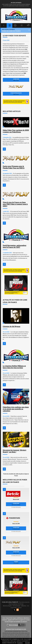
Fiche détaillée (16, 507)
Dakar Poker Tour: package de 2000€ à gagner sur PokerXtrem (16, 131)
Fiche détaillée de (16, 94)
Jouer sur (16, 80)
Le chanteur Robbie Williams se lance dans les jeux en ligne (14, 367)
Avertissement (16, 606)
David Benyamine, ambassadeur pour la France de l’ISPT (15, 246)
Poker (16, 562)
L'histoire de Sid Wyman (12, 326)
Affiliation (24, 606)
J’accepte (27, 643)
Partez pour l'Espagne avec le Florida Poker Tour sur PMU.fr (14, 167)
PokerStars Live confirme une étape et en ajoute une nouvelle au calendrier (16, 409)
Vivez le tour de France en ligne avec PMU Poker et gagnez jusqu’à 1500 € (15, 204)
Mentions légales (7, 606)
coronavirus (26, 53)
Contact (20, 608)
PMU (26, 49)
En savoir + (20, 643)
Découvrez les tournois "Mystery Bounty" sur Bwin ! (15, 451)
